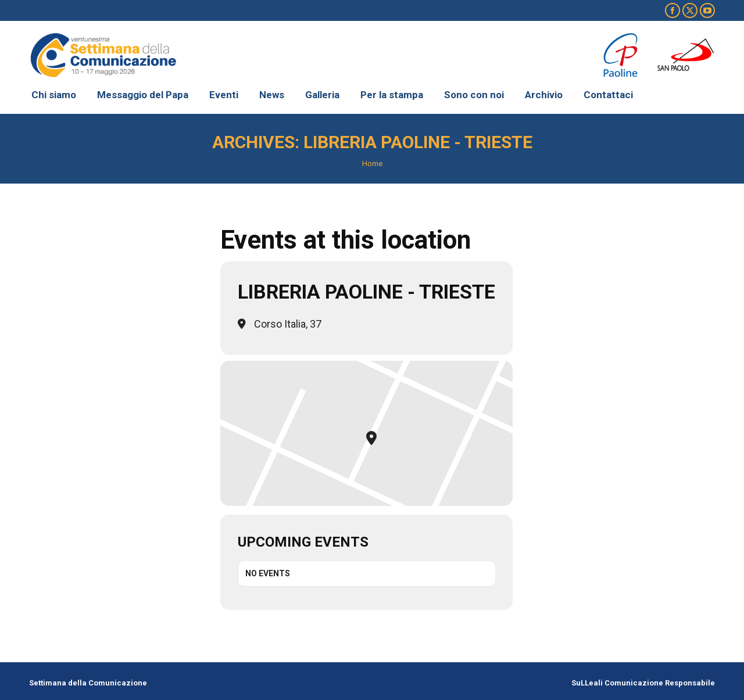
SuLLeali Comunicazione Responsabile (643, 683)
